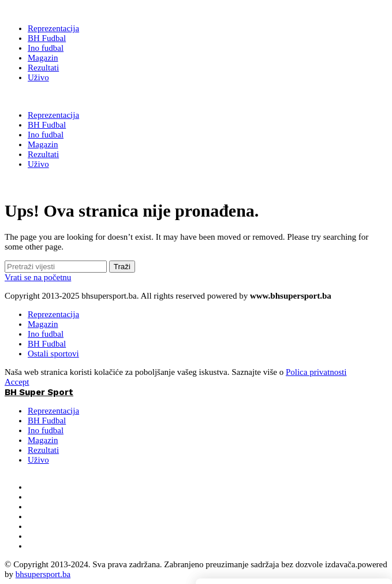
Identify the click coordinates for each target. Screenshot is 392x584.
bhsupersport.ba (43, 574)
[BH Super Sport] (39, 10)
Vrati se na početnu (38, 277)
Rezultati (43, 450)
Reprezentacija (53, 314)
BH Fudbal (47, 344)
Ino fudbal (46, 334)
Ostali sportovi (53, 354)
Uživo (38, 460)
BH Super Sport (39, 96)
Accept (17, 382)
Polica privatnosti (316, 372)
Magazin (43, 324)
